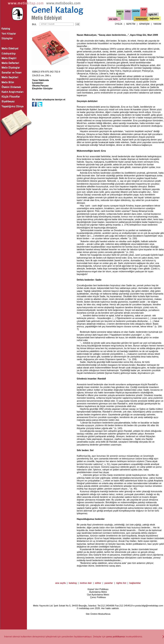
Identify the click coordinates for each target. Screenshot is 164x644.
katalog (73, 583)
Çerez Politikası (98, 597)
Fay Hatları (86, 49)
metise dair (86, 583)
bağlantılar (135, 583)
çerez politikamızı (116, 637)
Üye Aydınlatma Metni (98, 595)
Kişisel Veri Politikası (98, 589)
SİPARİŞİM (144, 24)
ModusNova (104, 614)
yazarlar (109, 583)
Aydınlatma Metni (98, 592)
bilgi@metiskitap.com (152, 606)
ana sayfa (60, 583)
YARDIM (157, 24)
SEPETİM (131, 24)
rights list (121, 583)
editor (98, 583)
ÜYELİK (119, 24)
